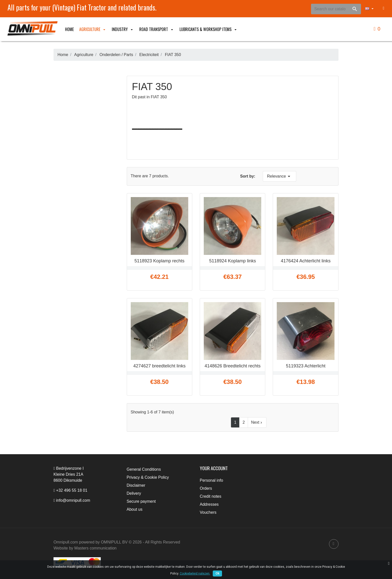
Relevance (279, 176)
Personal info (211, 480)
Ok (217, 573)
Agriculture (93, 29)
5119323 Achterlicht (306, 366)
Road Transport (157, 29)
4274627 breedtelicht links (159, 366)
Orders (206, 488)
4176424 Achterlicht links (306, 261)
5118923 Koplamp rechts (159, 261)
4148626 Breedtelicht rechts (232, 366)
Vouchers (208, 512)
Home (69, 29)
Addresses (209, 504)
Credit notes (210, 496)
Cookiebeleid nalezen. (195, 573)
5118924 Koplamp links (233, 261)
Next (257, 422)
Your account (214, 468)
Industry (123, 29)
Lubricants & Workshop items (208, 29)
